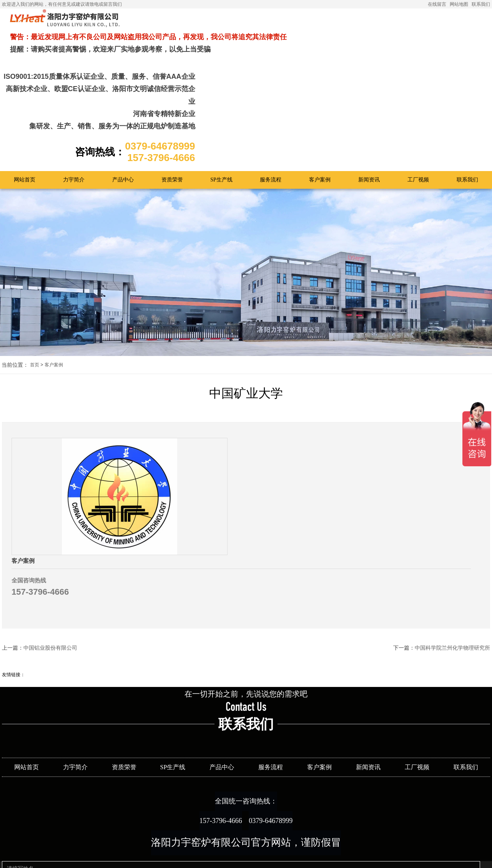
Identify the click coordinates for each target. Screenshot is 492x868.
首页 (35, 303)
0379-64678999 (280, 724)
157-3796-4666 (211, 724)
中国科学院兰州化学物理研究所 (452, 544)
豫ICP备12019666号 (274, 857)
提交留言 (179, 852)
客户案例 (54, 303)
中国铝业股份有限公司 (50, 544)
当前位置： (15, 303)
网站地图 (459, 4)
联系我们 (481, 4)
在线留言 (437, 4)
